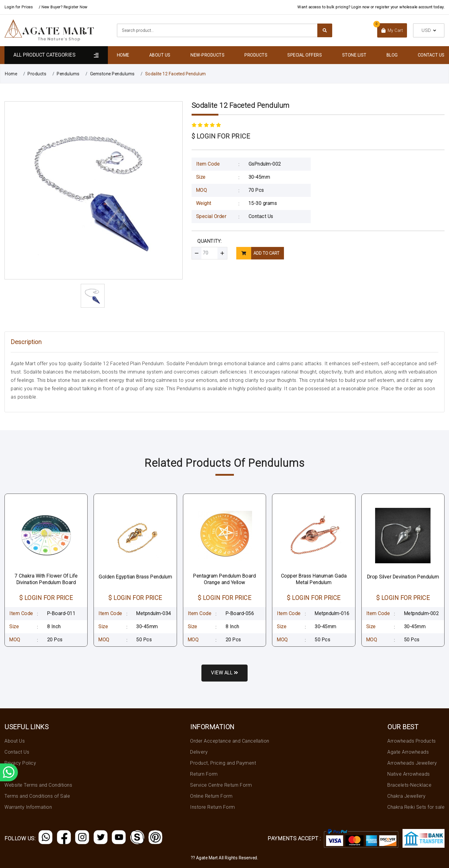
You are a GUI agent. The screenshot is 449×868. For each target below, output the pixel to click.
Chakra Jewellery (406, 796)
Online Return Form (211, 796)
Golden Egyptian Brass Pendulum (135, 577)
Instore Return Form (213, 807)
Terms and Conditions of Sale (37, 796)
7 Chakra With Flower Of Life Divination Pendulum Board (46, 579)
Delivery (199, 752)
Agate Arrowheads (408, 752)
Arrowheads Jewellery (412, 763)
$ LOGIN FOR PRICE (221, 136)
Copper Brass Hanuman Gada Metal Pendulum (314, 579)
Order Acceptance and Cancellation (230, 741)
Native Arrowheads (409, 774)
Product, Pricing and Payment (223, 763)
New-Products (207, 55)
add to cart (258, 253)
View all (224, 673)
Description (26, 342)
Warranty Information (28, 807)
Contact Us (431, 55)
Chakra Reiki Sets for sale (416, 807)
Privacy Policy (20, 763)
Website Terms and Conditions (38, 785)
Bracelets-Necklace (409, 785)
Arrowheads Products (412, 741)
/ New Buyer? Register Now (63, 7)
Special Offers (304, 55)
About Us (160, 55)
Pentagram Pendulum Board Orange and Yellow (224, 579)
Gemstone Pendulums (112, 74)
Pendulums (68, 74)
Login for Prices (19, 7)
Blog (392, 55)
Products (256, 55)
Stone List (354, 55)
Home (123, 55)
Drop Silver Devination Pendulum (403, 577)
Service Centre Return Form (221, 785)
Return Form (204, 774)
